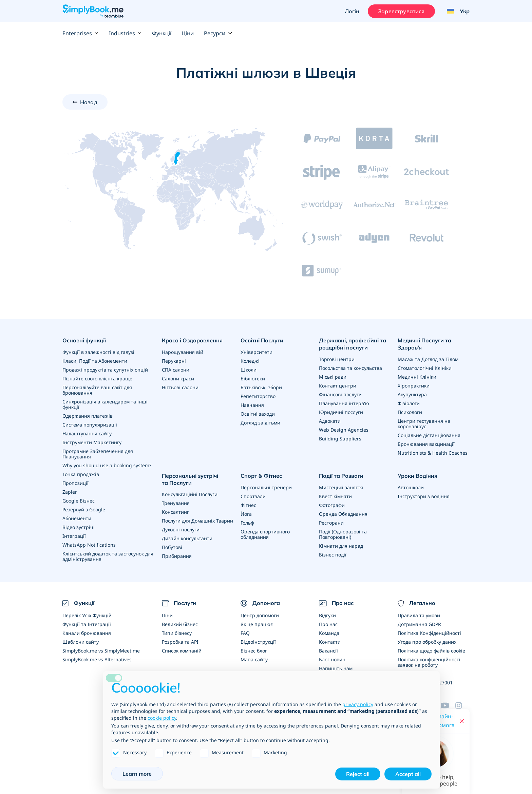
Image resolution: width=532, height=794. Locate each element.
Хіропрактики (414, 386)
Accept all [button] (408, 774)
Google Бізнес (79, 501)
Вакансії (328, 651)
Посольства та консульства (350, 368)
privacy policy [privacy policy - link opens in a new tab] (358, 704)
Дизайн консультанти (187, 538)
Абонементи (77, 518)
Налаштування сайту (87, 433)
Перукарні (174, 361)
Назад (89, 102)
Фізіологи (409, 403)
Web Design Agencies (344, 430)
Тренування (176, 503)
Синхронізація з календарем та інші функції (105, 404)
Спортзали (253, 496)
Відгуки (327, 615)
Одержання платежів (88, 416)
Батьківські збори (261, 387)
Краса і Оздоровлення (192, 340)
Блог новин (332, 659)
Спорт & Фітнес (261, 476)
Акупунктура (412, 394)
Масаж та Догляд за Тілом (428, 359)
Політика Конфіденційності (429, 633)
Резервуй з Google (84, 509)
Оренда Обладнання (343, 514)
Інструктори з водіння (424, 496)
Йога (246, 514)
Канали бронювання (87, 633)
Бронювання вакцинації (426, 444)
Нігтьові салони (180, 387)
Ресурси (218, 33)
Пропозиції (75, 483)
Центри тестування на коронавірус (424, 424)
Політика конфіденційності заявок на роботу (429, 662)
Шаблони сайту (81, 642)
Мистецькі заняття (341, 487)
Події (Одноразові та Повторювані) (343, 534)
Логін (352, 11)
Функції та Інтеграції (87, 624)
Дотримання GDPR (419, 624)
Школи (249, 370)
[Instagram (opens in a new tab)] (462, 705)
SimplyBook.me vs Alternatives (97, 659)
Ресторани (331, 523)
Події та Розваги (341, 476)
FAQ (245, 633)
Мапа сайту (254, 659)
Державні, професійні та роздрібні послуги (353, 344)
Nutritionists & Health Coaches (433, 453)
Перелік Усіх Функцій (87, 615)
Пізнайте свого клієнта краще (97, 379)
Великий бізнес (180, 624)
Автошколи (411, 487)
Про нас (328, 624)
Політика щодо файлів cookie (431, 651)
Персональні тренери (266, 487)
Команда (329, 633)
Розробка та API (180, 642)
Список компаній (182, 651)
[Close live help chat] (462, 721)
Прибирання (177, 556)
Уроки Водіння (417, 476)
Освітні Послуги (262, 340)
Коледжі (250, 361)
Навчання (252, 405)
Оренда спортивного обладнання (265, 534)
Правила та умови (419, 615)
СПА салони (176, 370)
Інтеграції (74, 536)
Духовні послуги (181, 530)
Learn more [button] (137, 774)
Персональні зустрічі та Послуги (190, 479)
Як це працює (257, 624)
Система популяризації (90, 425)
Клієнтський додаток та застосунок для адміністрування (108, 556)
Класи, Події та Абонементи (95, 361)
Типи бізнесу (177, 633)
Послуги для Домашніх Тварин (197, 521)
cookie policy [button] (162, 718)
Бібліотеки (253, 379)
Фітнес (248, 505)
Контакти (330, 642)
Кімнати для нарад (341, 546)
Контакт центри (338, 386)
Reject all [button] (358, 774)
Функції (162, 33)
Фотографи (332, 505)
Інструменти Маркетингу (92, 442)
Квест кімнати (335, 496)
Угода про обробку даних (427, 642)
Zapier (70, 492)
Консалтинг (175, 512)
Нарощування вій (183, 352)
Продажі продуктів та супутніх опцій (105, 370)
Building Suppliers (340, 439)
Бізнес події (333, 555)
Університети (256, 352)
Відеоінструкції (258, 642)
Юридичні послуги (341, 412)
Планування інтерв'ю (344, 403)
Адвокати (330, 421)
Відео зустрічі (79, 527)
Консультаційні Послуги (190, 494)
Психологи (410, 412)
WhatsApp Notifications (89, 545)
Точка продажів (81, 474)
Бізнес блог (254, 651)
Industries (125, 33)
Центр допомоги (260, 615)
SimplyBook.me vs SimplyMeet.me (101, 651)
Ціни (188, 33)
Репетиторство (258, 396)
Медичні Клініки (417, 377)
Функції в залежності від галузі (98, 352)
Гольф (247, 523)
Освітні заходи (258, 414)
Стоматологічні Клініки (425, 368)
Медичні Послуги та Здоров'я (424, 344)
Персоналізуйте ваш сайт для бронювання (97, 390)
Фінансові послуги (340, 394)
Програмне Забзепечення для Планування (98, 454)
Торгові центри (337, 359)
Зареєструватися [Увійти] (401, 11)
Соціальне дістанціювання (429, 435)
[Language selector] (456, 11)
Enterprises (81, 33)
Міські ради (333, 377)
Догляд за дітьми (260, 423)
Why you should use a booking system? (107, 465)
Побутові (172, 547)
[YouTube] (448, 705)
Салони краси (178, 379)
